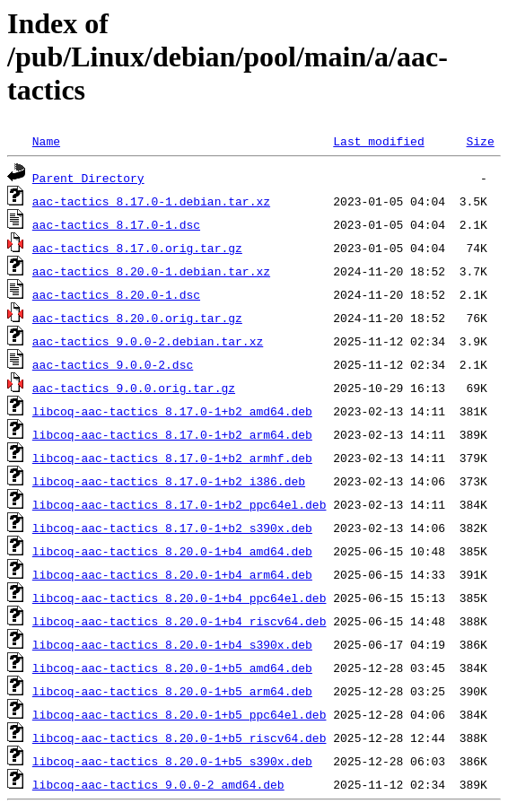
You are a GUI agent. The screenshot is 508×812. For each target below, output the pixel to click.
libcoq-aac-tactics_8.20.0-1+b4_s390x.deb (172, 644)
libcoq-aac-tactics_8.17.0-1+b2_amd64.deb (172, 411)
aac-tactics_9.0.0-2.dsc (113, 364)
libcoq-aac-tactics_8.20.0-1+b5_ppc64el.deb (180, 714)
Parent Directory (88, 178)
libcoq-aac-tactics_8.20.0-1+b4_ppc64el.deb (180, 598)
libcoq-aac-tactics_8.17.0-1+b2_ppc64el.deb (180, 504)
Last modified (378, 141)
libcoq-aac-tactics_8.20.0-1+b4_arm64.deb (172, 574)
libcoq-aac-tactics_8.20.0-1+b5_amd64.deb (172, 668)
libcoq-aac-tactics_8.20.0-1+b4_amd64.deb (172, 551)
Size (480, 141)
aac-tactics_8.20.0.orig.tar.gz (137, 318)
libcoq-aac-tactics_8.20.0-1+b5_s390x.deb (172, 761)
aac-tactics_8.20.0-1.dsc (116, 294)
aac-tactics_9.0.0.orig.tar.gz (134, 388)
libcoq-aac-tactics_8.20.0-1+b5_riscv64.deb (180, 738)
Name (46, 141)
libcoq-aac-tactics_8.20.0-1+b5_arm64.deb (172, 691)
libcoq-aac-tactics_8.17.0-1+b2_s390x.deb (172, 528)
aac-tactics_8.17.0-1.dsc (116, 224)
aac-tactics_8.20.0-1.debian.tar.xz (151, 271)
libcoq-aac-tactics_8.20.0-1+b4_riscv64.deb (180, 621)
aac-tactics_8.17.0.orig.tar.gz (137, 248)
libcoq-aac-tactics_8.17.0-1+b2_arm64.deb (172, 434)
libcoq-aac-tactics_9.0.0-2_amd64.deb (158, 784)
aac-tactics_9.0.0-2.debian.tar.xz (148, 341)
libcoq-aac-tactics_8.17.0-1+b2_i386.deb (169, 481)
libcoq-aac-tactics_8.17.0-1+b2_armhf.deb (172, 458)
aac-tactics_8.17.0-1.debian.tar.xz (151, 201)
